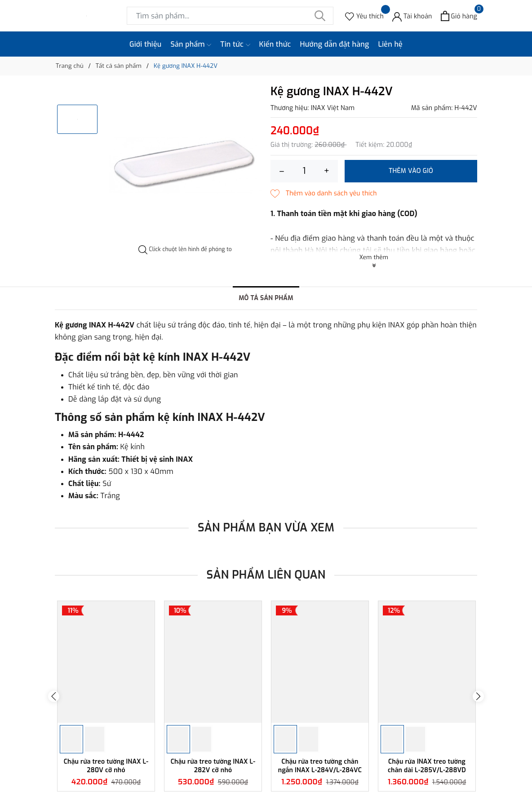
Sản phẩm (191, 44)
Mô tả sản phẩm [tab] (266, 298)
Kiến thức (275, 44)
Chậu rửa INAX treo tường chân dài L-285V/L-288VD (427, 766)
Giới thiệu (146, 44)
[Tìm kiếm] (320, 16)
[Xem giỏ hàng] (459, 16)
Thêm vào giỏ (411, 171)
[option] (185, 165)
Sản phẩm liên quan (266, 575)
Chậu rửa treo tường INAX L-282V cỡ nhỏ (213, 766)
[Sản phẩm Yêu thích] (364, 16)
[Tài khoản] (412, 16)
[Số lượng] (304, 171)
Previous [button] (54, 696)
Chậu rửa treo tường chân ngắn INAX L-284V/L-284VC (320, 766)
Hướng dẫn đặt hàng (335, 44)
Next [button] (478, 696)
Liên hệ (390, 44)
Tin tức (235, 44)
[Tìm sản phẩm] (230, 16)
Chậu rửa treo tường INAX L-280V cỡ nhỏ (106, 766)
